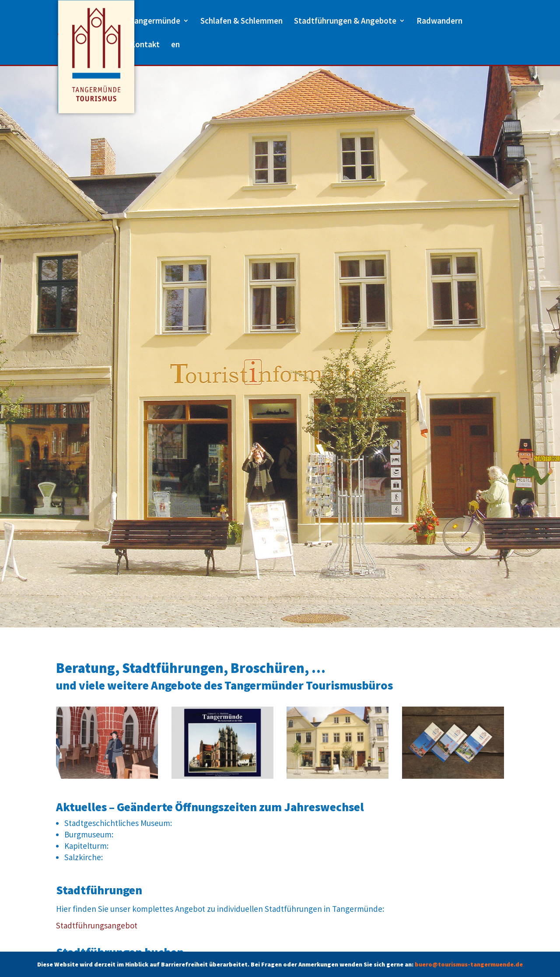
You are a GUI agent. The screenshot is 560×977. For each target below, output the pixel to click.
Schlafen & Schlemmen (241, 22)
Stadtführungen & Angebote (345, 22)
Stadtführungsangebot (97, 925)
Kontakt (145, 45)
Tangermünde (155, 22)
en (175, 45)
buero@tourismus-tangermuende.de (469, 964)
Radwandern (439, 22)
